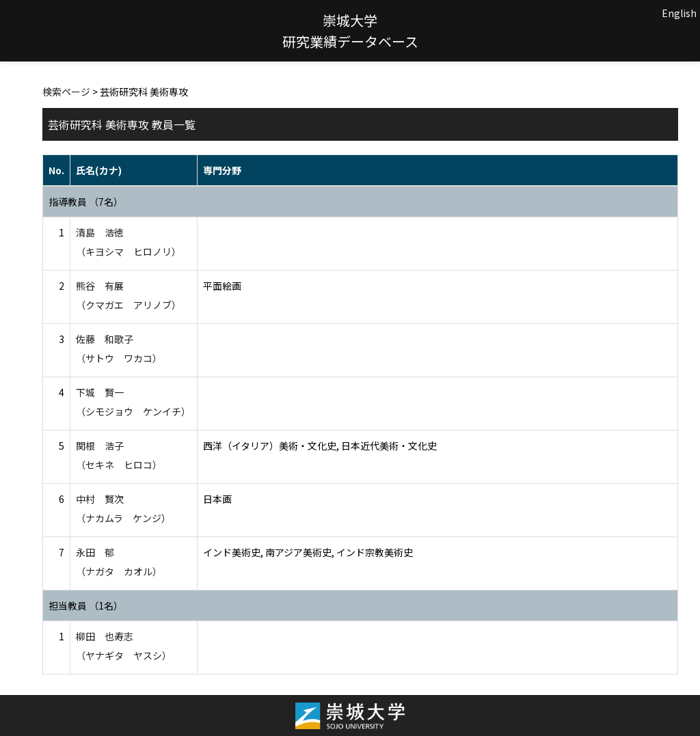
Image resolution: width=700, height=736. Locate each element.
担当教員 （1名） (86, 605)
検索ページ (66, 92)
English (679, 13)
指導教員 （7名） (86, 202)
